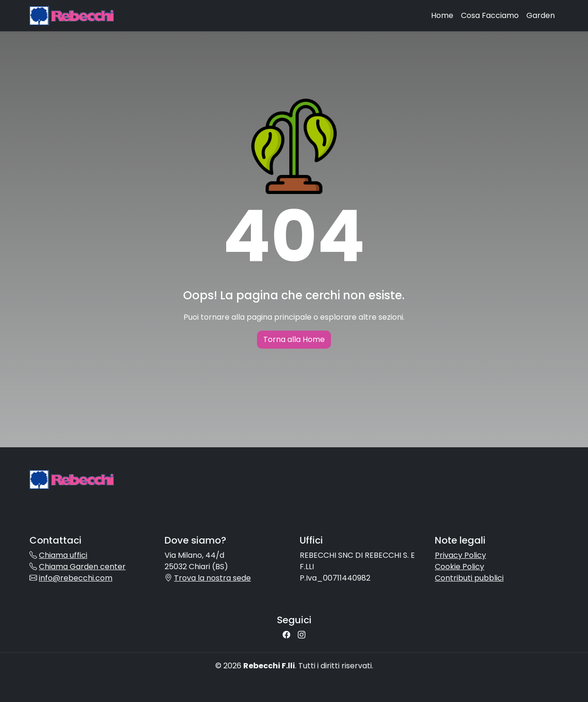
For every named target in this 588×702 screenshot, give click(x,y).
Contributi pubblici (469, 578)
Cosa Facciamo (490, 15)
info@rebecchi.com (76, 578)
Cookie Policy (459, 567)
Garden (541, 15)
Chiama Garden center (82, 567)
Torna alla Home (294, 339)
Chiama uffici (63, 555)
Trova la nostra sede (212, 578)
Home (442, 15)
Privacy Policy (460, 555)
